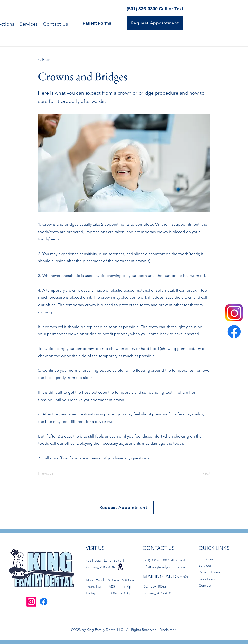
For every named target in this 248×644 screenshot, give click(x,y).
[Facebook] (234, 332)
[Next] (198, 473)
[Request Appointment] (155, 23)
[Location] (120, 567)
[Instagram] (31, 602)
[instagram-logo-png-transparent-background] (234, 313)
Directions (207, 579)
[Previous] (55, 473)
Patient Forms (210, 572)
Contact (205, 585)
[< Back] (55, 60)
